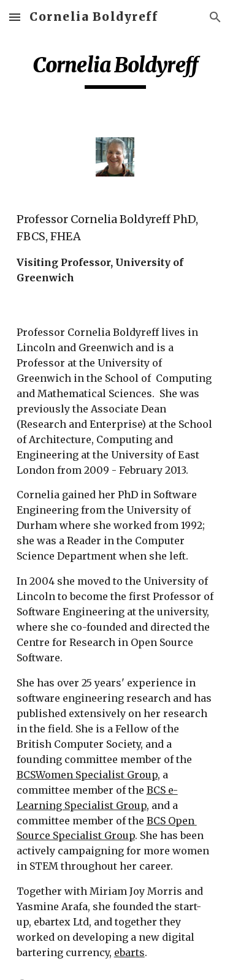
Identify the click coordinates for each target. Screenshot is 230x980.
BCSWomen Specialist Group (87, 775)
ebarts (129, 952)
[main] (115, 70)
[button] (15, 17)
